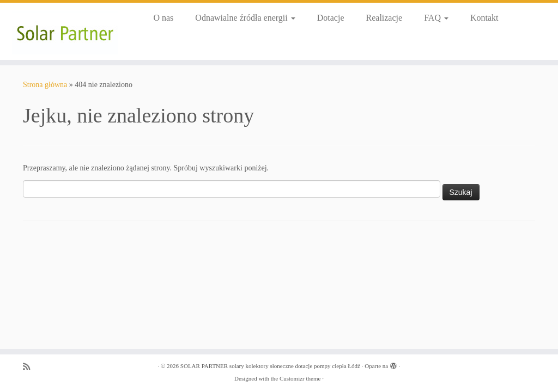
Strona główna (45, 85)
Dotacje (331, 18)
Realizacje (384, 18)
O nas (163, 18)
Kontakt (484, 18)
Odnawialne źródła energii (245, 18)
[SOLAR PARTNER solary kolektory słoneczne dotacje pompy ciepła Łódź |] (65, 31)
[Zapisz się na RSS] (30, 367)
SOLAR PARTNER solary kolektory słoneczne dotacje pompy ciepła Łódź (270, 366)
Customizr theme (300, 378)
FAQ (436, 18)
